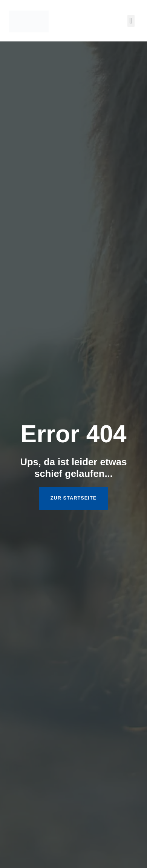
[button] (131, 21)
